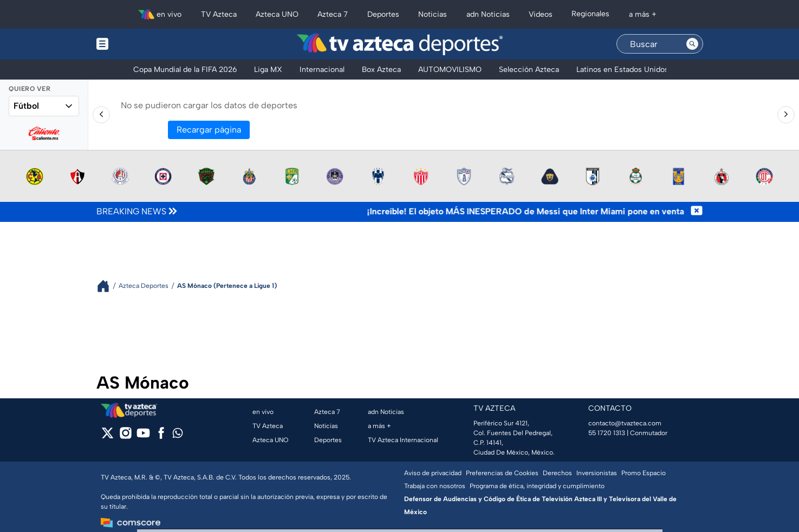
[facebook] (161, 436)
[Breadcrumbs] (108, 286)
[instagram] (125, 436)
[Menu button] (140, 44)
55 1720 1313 (607, 433)
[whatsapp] (178, 435)
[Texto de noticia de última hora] (435, 212)
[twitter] (108, 436)
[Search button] (692, 44)
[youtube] (143, 436)
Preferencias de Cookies (502, 473)
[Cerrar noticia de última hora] (697, 212)
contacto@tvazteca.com (625, 423)
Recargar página (209, 130)
